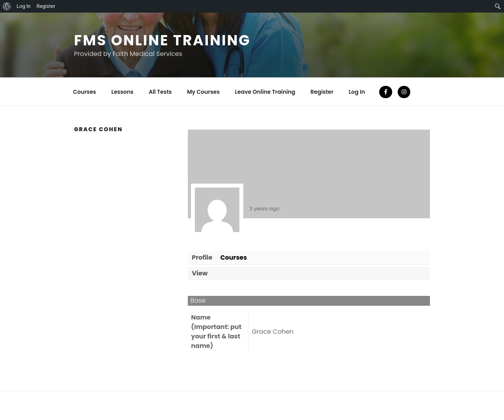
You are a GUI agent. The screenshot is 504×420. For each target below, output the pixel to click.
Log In (357, 92)
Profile (202, 257)
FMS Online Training (162, 40)
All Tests (160, 92)
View (200, 273)
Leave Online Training (265, 92)
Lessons (122, 92)
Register (322, 92)
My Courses (203, 92)
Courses (85, 92)
